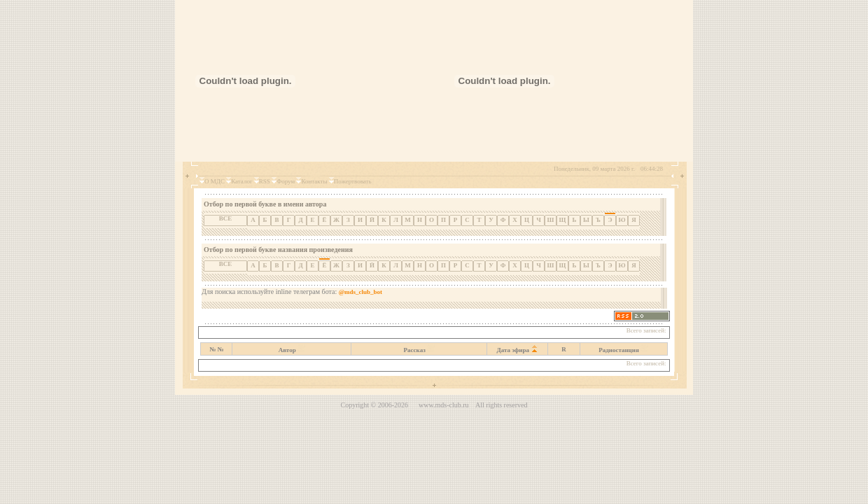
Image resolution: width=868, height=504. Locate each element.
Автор (287, 350)
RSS (265, 181)
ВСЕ (226, 218)
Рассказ (415, 350)
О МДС (215, 181)
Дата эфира (513, 350)
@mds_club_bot (360, 292)
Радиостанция (619, 350)
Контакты (314, 181)
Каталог (241, 181)
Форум (286, 181)
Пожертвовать (353, 181)
